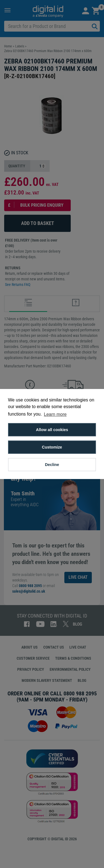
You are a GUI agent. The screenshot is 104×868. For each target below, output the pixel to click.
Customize (52, 447)
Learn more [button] (55, 414)
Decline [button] (52, 465)
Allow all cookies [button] (52, 430)
